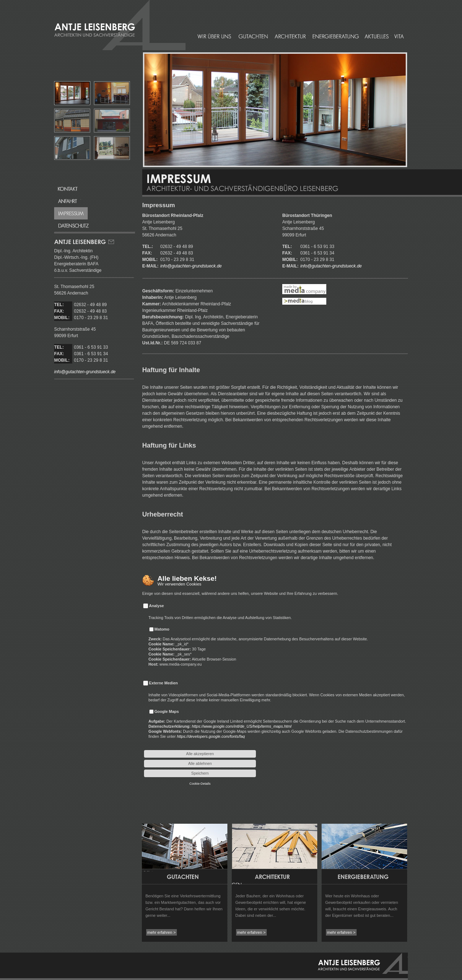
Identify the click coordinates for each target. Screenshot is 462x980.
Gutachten (253, 36)
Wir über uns (215, 36)
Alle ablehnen (200, 763)
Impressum (71, 213)
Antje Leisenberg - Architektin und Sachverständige (363, 963)
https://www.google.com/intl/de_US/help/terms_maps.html (241, 726)
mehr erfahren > (162, 932)
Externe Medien (164, 683)
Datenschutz (74, 226)
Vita (398, 36)
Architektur (290, 36)
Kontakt (67, 189)
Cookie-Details (200, 784)
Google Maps (167, 711)
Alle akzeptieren (200, 754)
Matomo (162, 629)
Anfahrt (67, 201)
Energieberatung (335, 36)
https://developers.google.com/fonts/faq (211, 736)
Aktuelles (377, 36)
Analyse (156, 606)
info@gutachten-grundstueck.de (85, 372)
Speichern (200, 773)
